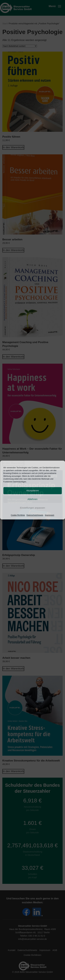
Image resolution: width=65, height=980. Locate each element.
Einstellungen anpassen (32, 508)
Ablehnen (32, 499)
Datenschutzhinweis (35, 515)
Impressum (49, 515)
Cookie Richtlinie (18, 515)
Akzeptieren (32, 490)
